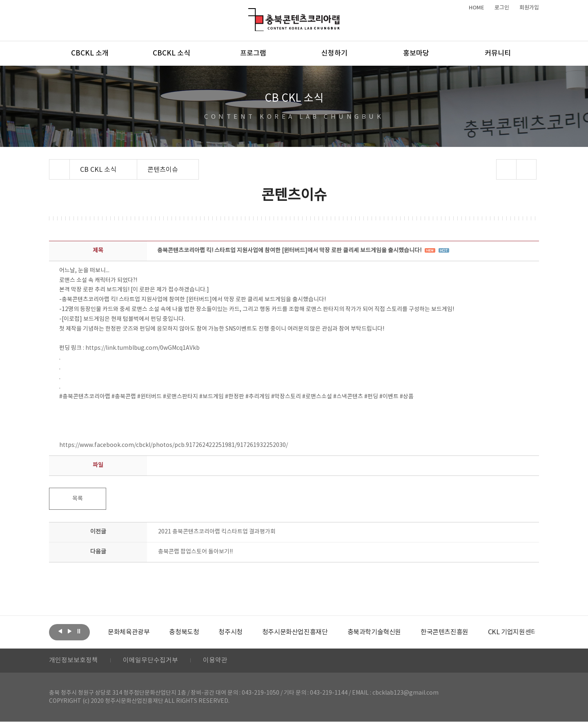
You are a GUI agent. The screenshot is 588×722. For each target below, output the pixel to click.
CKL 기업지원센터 (512, 632)
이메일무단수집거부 (150, 661)
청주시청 (230, 632)
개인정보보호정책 (73, 661)
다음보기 (69, 631)
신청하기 (334, 53)
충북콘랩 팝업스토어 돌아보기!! (195, 552)
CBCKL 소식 (171, 53)
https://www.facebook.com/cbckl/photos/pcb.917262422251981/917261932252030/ (174, 445)
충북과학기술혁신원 (374, 632)
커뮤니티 (498, 53)
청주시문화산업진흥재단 (295, 632)
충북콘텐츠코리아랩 (250, 13)
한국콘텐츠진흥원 (444, 632)
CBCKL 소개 (90, 53)
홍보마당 (416, 53)
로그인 (502, 8)
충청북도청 (184, 632)
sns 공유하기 (507, 169)
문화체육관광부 (129, 632)
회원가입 (529, 8)
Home (51, 164)
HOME (477, 8)
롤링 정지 (79, 631)
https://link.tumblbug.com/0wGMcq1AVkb (143, 348)
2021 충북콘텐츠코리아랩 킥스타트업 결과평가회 (217, 532)
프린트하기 (527, 169)
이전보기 (60, 631)
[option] (129, 632)
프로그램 (253, 53)
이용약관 (215, 661)
